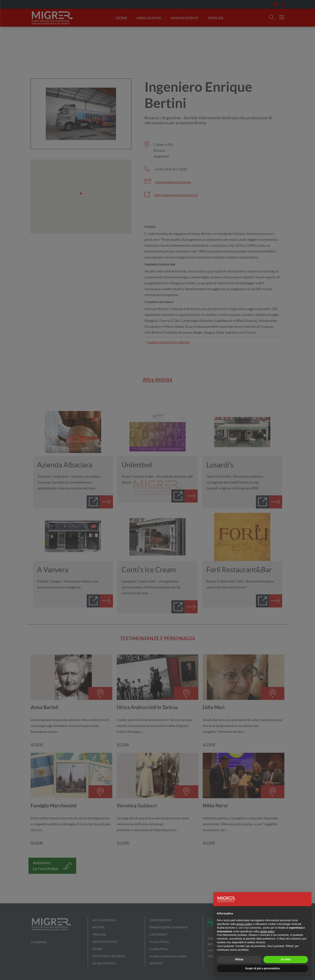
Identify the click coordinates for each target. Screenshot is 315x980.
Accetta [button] (286, 959)
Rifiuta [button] (239, 959)
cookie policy (267, 931)
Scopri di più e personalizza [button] (262, 968)
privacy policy (244, 924)
